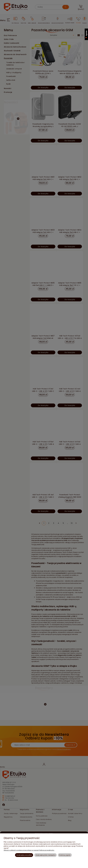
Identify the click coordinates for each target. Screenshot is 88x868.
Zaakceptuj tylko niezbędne (45, 855)
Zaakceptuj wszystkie (24, 855)
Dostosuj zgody (65, 855)
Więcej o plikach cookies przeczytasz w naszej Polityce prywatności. (29, 850)
